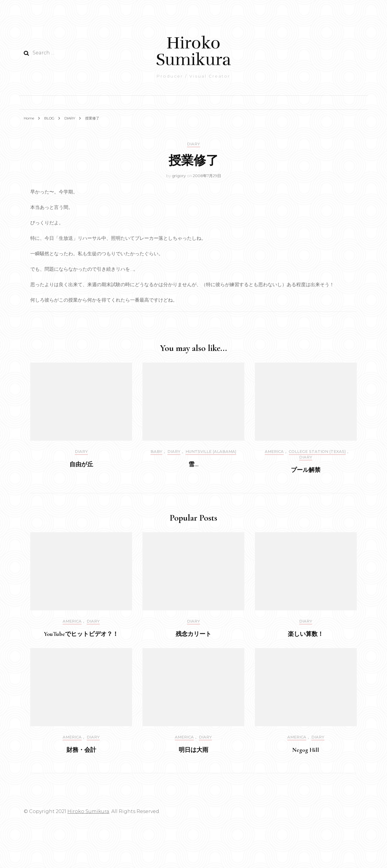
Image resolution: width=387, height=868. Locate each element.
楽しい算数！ (306, 634)
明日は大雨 (193, 750)
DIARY (193, 144)
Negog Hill (306, 750)
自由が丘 (81, 464)
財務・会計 (81, 750)
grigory (179, 176)
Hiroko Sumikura (193, 51)
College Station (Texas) (317, 452)
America (274, 452)
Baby (156, 452)
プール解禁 (306, 470)
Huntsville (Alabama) (211, 452)
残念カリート (193, 634)
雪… (193, 464)
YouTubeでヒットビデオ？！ (81, 634)
